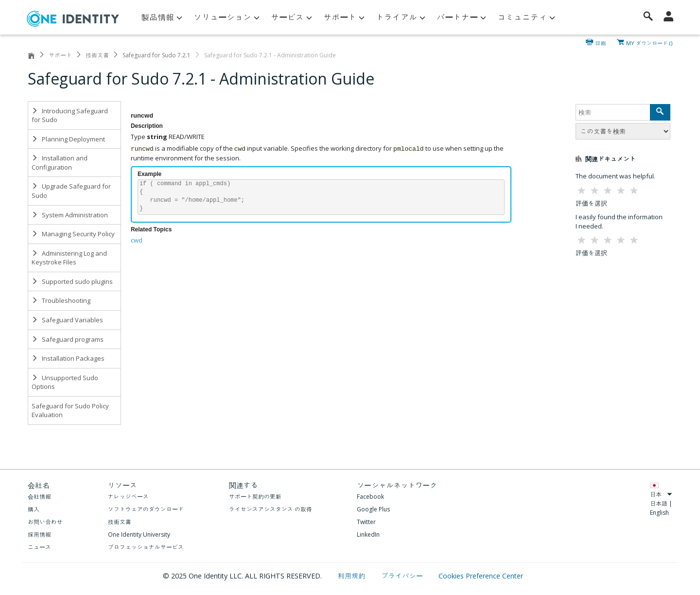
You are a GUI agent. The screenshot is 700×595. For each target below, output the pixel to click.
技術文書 (97, 55)
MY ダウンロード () (649, 42)
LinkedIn (368, 534)
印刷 (601, 42)
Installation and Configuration (60, 163)
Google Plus (373, 509)
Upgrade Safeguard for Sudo (71, 191)
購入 (34, 509)
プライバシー (403, 576)
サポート (60, 55)
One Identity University (139, 534)
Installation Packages (68, 358)
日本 (661, 494)
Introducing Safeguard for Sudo (70, 115)
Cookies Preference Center (481, 576)
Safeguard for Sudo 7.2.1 (157, 55)
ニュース (39, 547)
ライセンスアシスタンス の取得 (271, 509)
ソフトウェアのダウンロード (146, 509)
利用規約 (353, 576)
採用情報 (39, 534)
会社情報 (39, 497)
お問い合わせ (45, 522)
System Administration (70, 215)
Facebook (370, 497)
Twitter (366, 522)
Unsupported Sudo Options (65, 382)
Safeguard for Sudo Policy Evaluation (70, 411)
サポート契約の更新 (255, 497)
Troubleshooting (61, 300)
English (659, 513)
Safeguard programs (68, 339)
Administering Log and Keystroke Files (69, 258)
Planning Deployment (68, 139)
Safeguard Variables (67, 320)
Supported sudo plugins (72, 281)
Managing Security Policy (73, 234)
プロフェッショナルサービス (146, 547)
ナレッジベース (128, 497)
